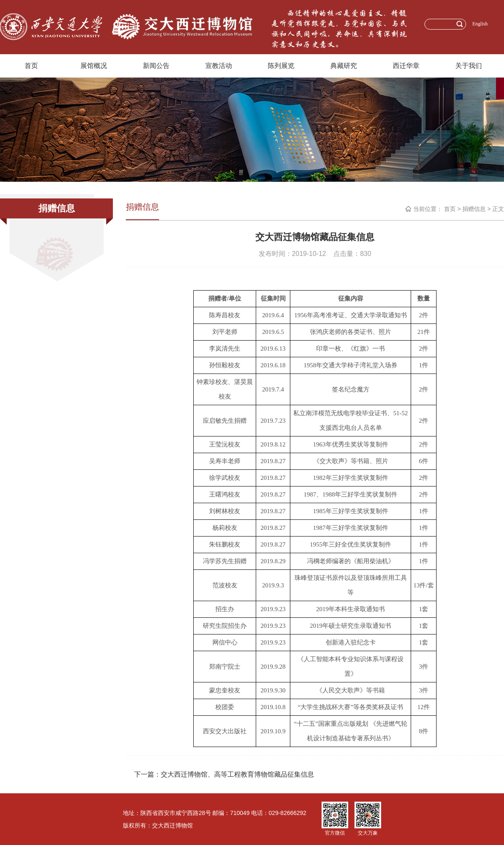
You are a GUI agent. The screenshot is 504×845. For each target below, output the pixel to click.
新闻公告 (156, 66)
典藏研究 (344, 66)
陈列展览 (281, 66)
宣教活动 (219, 66)
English (480, 24)
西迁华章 (406, 66)
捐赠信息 (474, 209)
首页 (31, 66)
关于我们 (469, 66)
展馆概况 (94, 66)
